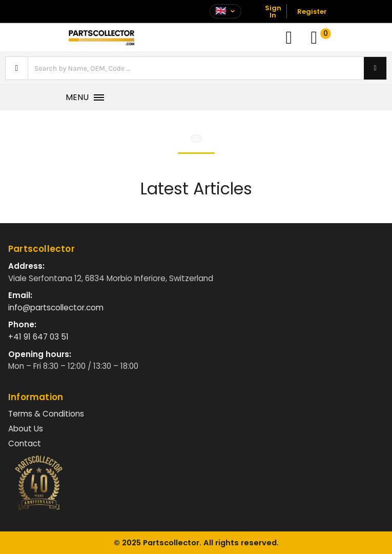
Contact (25, 443)
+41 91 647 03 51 (38, 337)
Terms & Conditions (46, 414)
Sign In (273, 12)
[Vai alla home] (101, 37)
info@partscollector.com (56, 308)
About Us (26, 429)
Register (312, 12)
